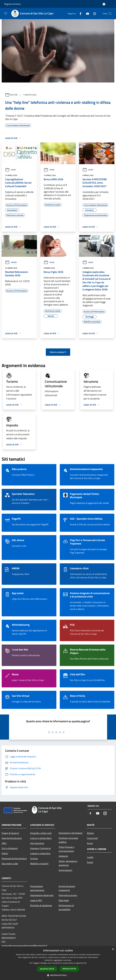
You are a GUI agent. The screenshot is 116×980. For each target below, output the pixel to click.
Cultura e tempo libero (41, 838)
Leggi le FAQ (36, 900)
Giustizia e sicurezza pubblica (68, 840)
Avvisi (10, 170)
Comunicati (92, 838)
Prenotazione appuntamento (37, 888)
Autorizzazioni (65, 870)
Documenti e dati (10, 864)
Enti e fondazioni (10, 848)
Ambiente (63, 856)
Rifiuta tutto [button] (69, 969)
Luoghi (90, 857)
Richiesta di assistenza (41, 905)
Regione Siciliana (12, 4)
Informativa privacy (68, 895)
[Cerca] (110, 14)
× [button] (113, 949)
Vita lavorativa (37, 843)
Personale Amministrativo (14, 858)
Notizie (14, 95)
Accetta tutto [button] (47, 969)
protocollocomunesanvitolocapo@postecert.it (24, 946)
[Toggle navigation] (6, 13)
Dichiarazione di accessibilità (66, 907)
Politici (5, 853)
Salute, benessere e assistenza (68, 863)
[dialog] (58, 963)
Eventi (90, 862)
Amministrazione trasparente (67, 888)
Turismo (34, 858)
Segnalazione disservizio (42, 895)
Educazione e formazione (71, 833)
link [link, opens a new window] (85, 963)
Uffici (4, 843)
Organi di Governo (10, 833)
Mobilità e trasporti (39, 864)
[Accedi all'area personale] (104, 4)
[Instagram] (93, 13)
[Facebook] (79, 13)
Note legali (64, 900)
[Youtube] (86, 13)
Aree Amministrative (12, 838)
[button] (58, 975)
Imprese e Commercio (40, 848)
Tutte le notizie (58, 352)
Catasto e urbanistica (40, 853)
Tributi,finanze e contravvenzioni (66, 849)
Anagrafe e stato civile (41, 833)
